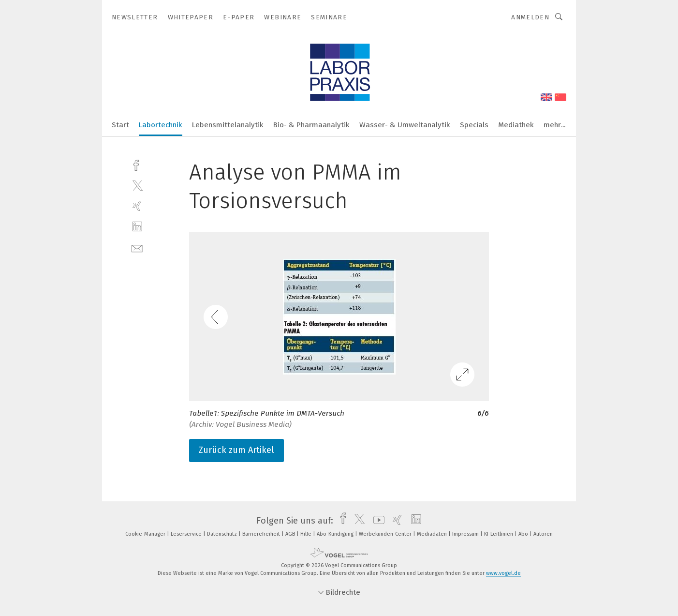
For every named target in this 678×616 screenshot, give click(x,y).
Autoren (543, 534)
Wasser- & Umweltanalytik (405, 125)
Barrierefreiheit (262, 534)
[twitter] (137, 185)
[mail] (137, 248)
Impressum (466, 534)
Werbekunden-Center (386, 534)
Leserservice (187, 534)
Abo (524, 534)
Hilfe (307, 534)
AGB (291, 534)
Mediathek (516, 125)
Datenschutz (223, 534)
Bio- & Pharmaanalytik (311, 125)
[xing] (137, 206)
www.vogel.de (503, 573)
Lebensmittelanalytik (228, 125)
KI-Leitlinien (499, 534)
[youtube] (376, 521)
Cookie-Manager (146, 534)
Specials (474, 125)
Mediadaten (433, 534)
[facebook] (137, 164)
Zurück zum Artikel (236, 450)
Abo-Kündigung (336, 534)
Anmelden (530, 17)
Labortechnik (161, 125)
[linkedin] (137, 227)
